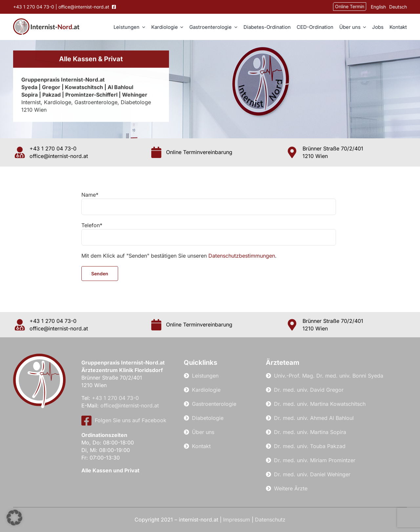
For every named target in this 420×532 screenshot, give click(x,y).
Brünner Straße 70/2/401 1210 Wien (333, 152)
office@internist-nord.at (84, 7)
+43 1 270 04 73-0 (34, 7)
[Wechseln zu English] (377, 7)
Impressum (237, 520)
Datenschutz (270, 520)
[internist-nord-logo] (46, 21)
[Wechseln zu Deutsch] (396, 7)
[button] (14, 518)
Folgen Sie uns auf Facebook (124, 420)
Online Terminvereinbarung (199, 152)
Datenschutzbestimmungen (242, 256)
